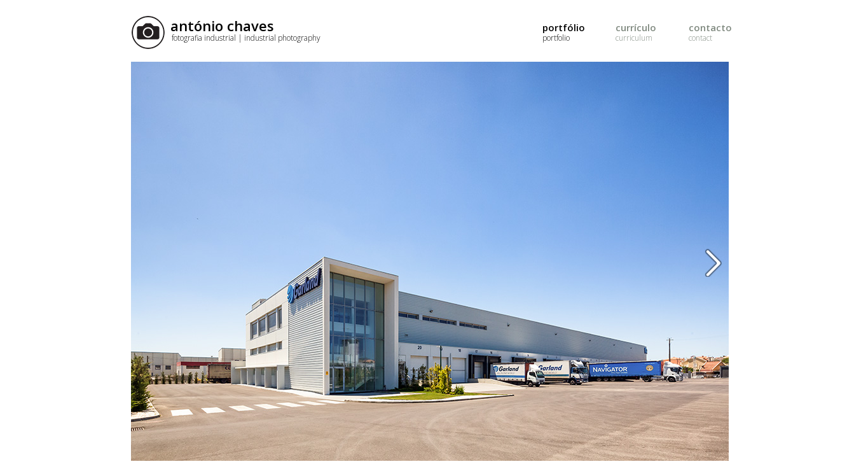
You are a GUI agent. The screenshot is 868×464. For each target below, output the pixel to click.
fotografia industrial (246, 38)
